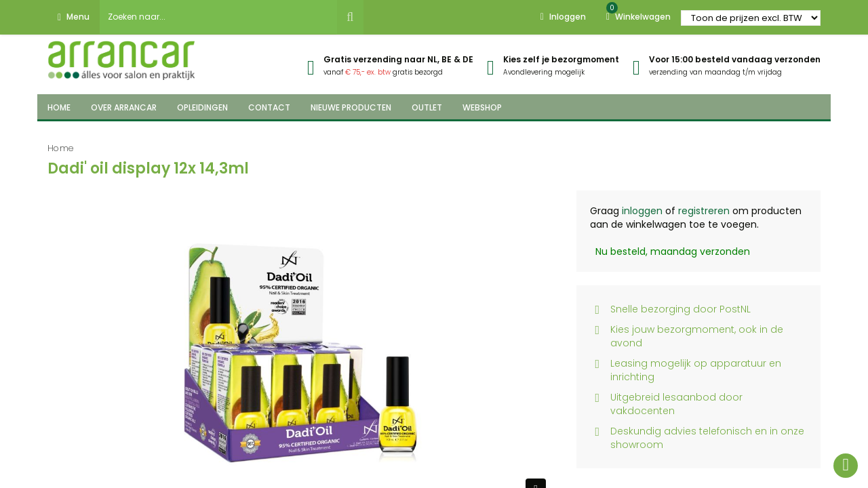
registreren (704, 211)
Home (61, 148)
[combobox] (218, 17)
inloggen (642, 211)
